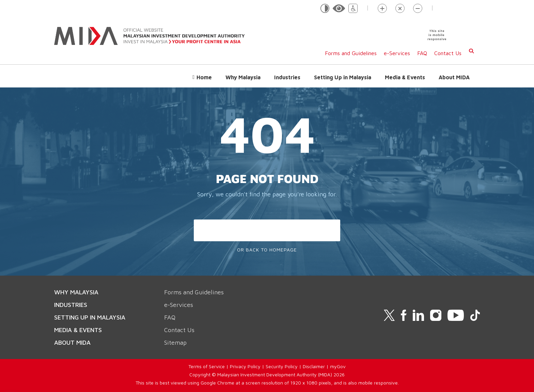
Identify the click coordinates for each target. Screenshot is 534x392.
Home (204, 77)
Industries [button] (287, 77)
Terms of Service (207, 366)
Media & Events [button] (405, 77)
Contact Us (448, 53)
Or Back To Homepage (267, 250)
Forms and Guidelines (351, 53)
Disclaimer (314, 366)
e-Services (397, 53)
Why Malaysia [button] (243, 77)
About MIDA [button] (454, 77)
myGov (338, 366)
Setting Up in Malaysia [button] (343, 77)
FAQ (422, 53)
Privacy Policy (245, 366)
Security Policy (282, 366)
